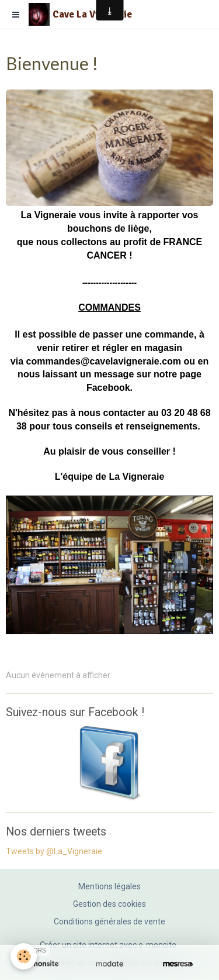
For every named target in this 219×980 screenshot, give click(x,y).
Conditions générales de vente (109, 921)
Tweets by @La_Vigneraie (54, 851)
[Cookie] (24, 956)
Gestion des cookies (109, 904)
